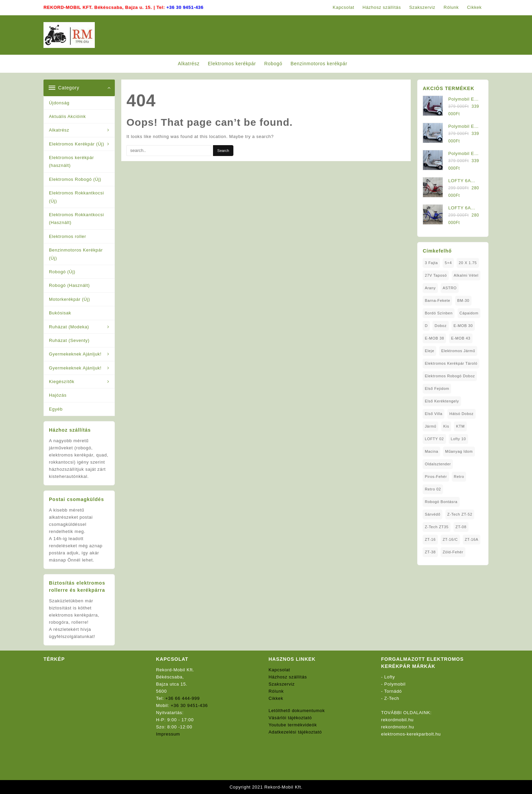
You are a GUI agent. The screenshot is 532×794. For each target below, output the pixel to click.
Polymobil (395, 684)
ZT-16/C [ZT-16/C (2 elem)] (450, 539)
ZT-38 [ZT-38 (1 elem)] (430, 552)
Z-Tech (392, 698)
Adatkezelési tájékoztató (295, 732)
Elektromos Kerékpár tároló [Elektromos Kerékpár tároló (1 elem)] (451, 363)
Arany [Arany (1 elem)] (430, 288)
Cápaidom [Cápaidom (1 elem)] (469, 313)
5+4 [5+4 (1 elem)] (448, 263)
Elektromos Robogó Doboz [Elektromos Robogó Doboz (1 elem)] (450, 376)
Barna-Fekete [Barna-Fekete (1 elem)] (437, 300)
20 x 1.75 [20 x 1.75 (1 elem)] (468, 263)
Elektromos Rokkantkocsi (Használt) (76, 219)
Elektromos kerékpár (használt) (72, 161)
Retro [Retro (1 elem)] (459, 477)
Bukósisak (60, 313)
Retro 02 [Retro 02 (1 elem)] (433, 489)
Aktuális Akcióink (67, 116)
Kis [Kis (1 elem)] (446, 426)
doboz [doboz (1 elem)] (440, 326)
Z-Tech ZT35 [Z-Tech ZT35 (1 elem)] (437, 527)
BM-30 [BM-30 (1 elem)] (463, 300)
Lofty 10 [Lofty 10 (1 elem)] (458, 439)
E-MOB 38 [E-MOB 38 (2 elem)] (434, 338)
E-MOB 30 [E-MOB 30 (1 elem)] (463, 326)
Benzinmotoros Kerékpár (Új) (76, 254)
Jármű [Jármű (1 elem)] (430, 426)
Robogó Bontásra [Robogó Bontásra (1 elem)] (441, 502)
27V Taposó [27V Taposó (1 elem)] (436, 275)
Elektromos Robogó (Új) (75, 179)
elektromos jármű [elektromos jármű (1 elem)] (458, 351)
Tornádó (393, 691)
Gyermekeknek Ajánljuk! (75, 354)
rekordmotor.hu (398, 727)
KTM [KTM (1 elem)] (460, 426)
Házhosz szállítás (288, 677)
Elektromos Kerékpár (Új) (77, 144)
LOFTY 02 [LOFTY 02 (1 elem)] (434, 439)
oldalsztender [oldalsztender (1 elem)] (438, 464)
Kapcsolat (279, 670)
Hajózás (58, 395)
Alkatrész (59, 130)
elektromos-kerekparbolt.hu (411, 734)
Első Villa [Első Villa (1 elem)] (433, 414)
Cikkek (276, 698)
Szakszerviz (282, 684)
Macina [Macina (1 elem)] (431, 451)
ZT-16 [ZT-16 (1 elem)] (430, 539)
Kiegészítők (62, 382)
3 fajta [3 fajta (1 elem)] (431, 263)
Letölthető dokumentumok (297, 711)
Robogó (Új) (62, 272)
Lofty (390, 677)
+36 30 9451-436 (185, 7)
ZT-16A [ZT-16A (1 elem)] (472, 539)
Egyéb (56, 409)
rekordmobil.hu (397, 720)
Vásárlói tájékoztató (290, 718)
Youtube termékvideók (293, 725)
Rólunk (276, 691)
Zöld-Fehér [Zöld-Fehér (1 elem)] (453, 552)
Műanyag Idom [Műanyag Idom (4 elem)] (459, 451)
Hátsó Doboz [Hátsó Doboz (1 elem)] (462, 414)
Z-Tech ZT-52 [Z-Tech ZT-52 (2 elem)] (460, 514)
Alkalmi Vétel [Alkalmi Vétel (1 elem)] (466, 275)
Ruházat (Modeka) (69, 327)
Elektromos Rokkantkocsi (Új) (76, 197)
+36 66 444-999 (183, 698)
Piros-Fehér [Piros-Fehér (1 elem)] (436, 477)
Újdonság (59, 103)
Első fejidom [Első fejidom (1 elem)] (437, 389)
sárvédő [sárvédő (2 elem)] (432, 514)
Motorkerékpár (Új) (69, 299)
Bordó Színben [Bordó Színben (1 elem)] (439, 313)
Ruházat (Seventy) (69, 340)
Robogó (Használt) (69, 285)
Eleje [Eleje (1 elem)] (429, 351)
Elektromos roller (67, 236)
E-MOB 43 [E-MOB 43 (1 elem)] (461, 338)
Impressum (168, 734)
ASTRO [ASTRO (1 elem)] (450, 288)
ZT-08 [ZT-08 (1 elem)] (461, 527)
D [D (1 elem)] (426, 326)
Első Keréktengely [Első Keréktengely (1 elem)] (442, 401)
